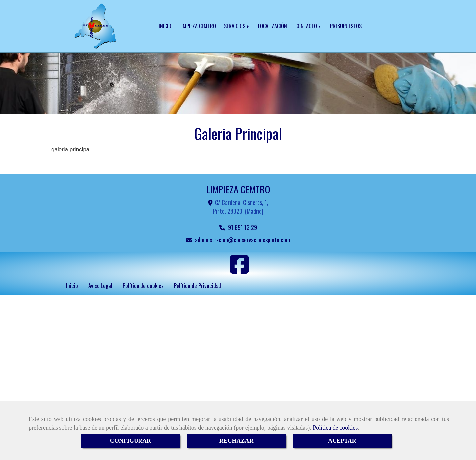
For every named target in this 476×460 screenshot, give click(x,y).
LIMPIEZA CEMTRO (198, 26)
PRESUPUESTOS (346, 26)
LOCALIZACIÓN (273, 26)
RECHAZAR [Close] (236, 441)
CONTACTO (308, 26)
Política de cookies (335, 428)
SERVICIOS (237, 26)
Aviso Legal (100, 286)
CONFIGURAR (131, 441)
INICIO (165, 26)
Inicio (72, 286)
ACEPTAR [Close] (342, 441)
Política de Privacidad (198, 286)
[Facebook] (239, 271)
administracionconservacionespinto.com (242, 240)
